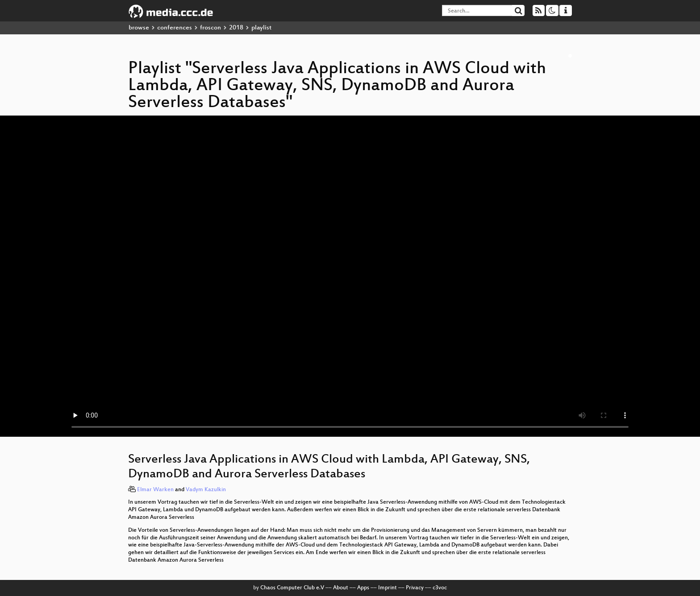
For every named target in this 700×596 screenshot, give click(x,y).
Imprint (387, 588)
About (341, 588)
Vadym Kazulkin (206, 490)
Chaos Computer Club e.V (292, 588)
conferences (175, 28)
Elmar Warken (155, 490)
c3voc (440, 588)
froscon (210, 28)
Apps (363, 588)
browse (139, 28)
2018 (236, 28)
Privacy (415, 588)
